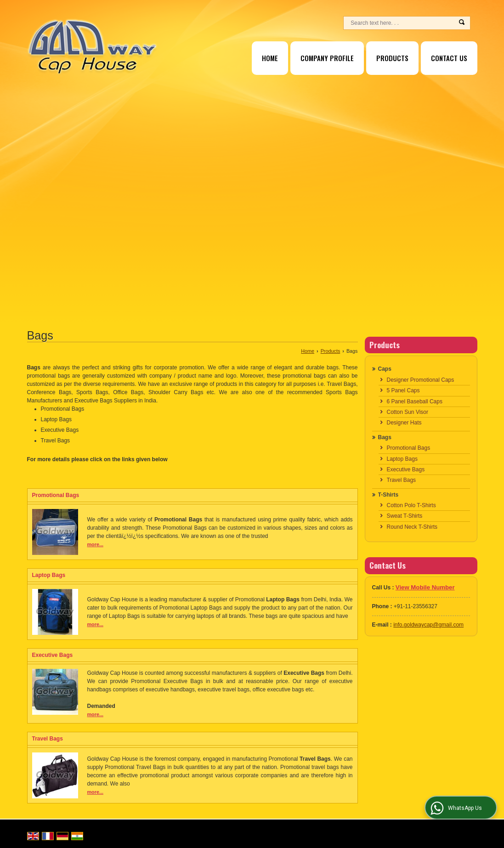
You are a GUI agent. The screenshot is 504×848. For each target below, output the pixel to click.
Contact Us (449, 58)
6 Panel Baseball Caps (415, 401)
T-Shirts (388, 495)
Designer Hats (404, 423)
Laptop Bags (49, 575)
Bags (385, 437)
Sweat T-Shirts (405, 516)
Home (270, 58)
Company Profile (327, 58)
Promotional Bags (56, 495)
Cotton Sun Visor (408, 412)
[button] (425, 587)
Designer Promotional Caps (421, 380)
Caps (385, 369)
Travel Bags (48, 739)
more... (95, 544)
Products (392, 58)
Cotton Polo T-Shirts (411, 505)
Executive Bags (53, 655)
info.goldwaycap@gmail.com (428, 625)
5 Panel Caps (403, 390)
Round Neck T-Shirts (412, 527)
